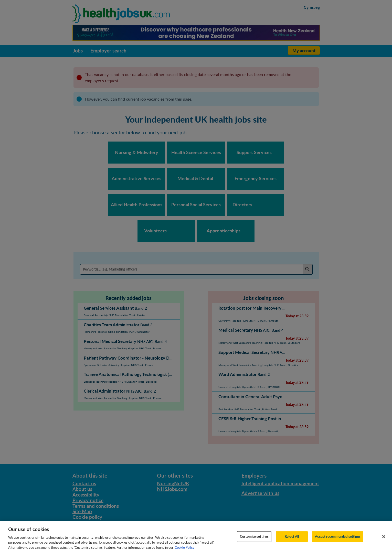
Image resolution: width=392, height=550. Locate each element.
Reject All (292, 543)
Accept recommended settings (338, 543)
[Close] (384, 543)
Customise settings (254, 543)
